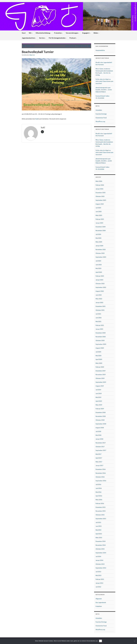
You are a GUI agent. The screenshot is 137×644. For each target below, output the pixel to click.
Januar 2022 (99, 302)
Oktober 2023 (100, 253)
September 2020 (101, 344)
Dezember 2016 (101, 469)
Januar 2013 (99, 583)
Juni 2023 (99, 265)
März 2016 (99, 500)
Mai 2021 (98, 321)
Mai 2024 (98, 238)
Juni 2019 (99, 393)
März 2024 (99, 242)
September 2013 (101, 568)
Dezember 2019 (101, 371)
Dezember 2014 (101, 541)
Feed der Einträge (101, 114)
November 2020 (101, 337)
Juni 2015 (99, 526)
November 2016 (101, 473)
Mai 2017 (98, 454)
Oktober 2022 (100, 284)
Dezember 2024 (101, 227)
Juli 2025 (98, 208)
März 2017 (99, 462)
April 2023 (99, 272)
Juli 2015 (98, 522)
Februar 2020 (100, 367)
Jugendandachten (29, 38)
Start (24, 33)
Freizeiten (58, 33)
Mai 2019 (98, 397)
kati (25, 55)
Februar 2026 (100, 185)
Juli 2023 (98, 261)
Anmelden (99, 110)
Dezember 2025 (101, 193)
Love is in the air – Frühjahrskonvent (77, 46)
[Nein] (135, 641)
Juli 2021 (98, 314)
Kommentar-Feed (101, 118)
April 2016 (99, 496)
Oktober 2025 (100, 196)
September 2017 (101, 450)
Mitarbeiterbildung (43, 33)
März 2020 (99, 363)
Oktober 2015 (100, 515)
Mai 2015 (98, 530)
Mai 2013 (98, 575)
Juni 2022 (99, 295)
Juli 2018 (98, 431)
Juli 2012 (98, 587)
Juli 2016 (98, 484)
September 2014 (101, 553)
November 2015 (101, 511)
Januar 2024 (99, 246)
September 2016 (101, 481)
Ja (100, 641)
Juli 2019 (98, 390)
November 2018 (101, 416)
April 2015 (99, 534)
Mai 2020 (98, 356)
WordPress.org (100, 121)
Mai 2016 (98, 492)
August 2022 (100, 291)
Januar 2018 (99, 439)
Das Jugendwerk (101, 602)
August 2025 (100, 204)
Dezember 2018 (101, 412)
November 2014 (101, 545)
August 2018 (100, 428)
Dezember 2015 (101, 507)
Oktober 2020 (100, 340)
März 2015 (99, 538)
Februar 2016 (100, 503)
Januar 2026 (99, 189)
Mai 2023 (98, 268)
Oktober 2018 (100, 420)
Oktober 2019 (100, 378)
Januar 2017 (99, 465)
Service (42, 38)
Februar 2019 (100, 409)
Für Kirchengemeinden (58, 38)
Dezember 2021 (101, 306)
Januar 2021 (99, 329)
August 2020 (100, 348)
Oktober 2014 (100, 549)
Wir (31, 33)
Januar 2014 (99, 560)
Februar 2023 (100, 276)
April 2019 (99, 401)
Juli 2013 (98, 572)
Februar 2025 (100, 219)
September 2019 (101, 382)
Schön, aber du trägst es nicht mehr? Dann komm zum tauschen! (104, 81)
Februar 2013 (100, 579)
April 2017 (99, 458)
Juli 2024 (98, 234)
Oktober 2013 (100, 564)
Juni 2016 (99, 488)
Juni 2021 (99, 318)
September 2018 (101, 424)
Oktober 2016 (100, 477)
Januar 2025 (99, 223)
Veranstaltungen (72, 33)
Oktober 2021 (100, 310)
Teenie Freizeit (30, 46)
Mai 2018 (98, 435)
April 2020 (99, 359)
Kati (37, 119)
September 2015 (101, 519)
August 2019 (100, 386)
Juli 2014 (98, 556)
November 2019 (101, 375)
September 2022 (101, 287)
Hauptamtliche (100, 50)
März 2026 (99, 181)
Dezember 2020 (101, 333)
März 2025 (99, 215)
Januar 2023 (99, 280)
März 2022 (99, 299)
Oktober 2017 (100, 447)
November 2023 (101, 249)
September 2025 (101, 200)
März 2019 (99, 405)
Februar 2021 (100, 325)
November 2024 (101, 230)
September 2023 (101, 257)
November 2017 (101, 443)
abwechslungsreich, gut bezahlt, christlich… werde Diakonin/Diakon (104, 90)
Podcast (73, 38)
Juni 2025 (99, 212)
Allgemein (32, 55)
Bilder (96, 33)
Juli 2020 (98, 352)
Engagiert (86, 33)
